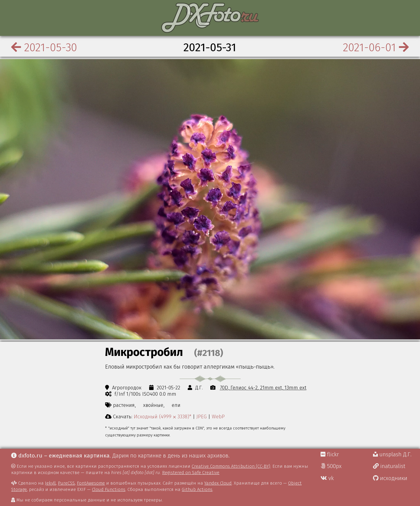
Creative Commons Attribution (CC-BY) (231, 466)
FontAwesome (91, 483)
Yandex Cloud (218, 483)
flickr (330, 454)
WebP (218, 416)
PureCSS (66, 483)
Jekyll (50, 483)
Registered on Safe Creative (191, 473)
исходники (390, 478)
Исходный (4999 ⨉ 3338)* (163, 416)
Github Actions (197, 489)
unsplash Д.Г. (392, 454)
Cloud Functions (109, 489)
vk (327, 478)
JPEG (202, 416)
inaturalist (389, 466)
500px (331, 466)
